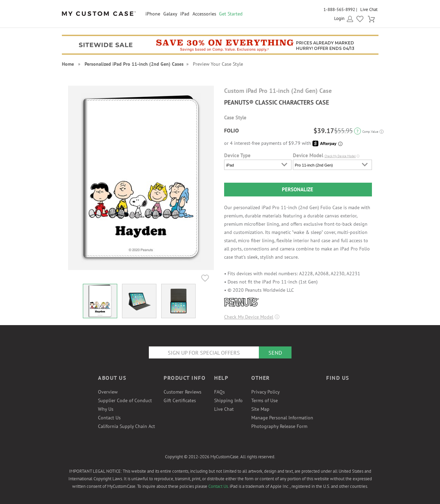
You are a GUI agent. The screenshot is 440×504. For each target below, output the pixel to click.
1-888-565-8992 (339, 9)
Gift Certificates (180, 400)
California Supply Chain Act (126, 426)
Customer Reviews (183, 392)
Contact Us (109, 418)
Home (68, 64)
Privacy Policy (266, 392)
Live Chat (369, 9)
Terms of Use (265, 400)
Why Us (106, 409)
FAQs (219, 392)
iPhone (153, 14)
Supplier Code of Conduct (125, 400)
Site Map (260, 409)
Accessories (204, 14)
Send (275, 353)
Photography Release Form (279, 426)
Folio (232, 130)
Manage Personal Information (282, 418)
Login (339, 18)
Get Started (231, 14)
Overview (108, 392)
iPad (185, 14)
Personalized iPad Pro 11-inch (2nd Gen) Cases (134, 64)
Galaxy (170, 14)
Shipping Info (228, 400)
